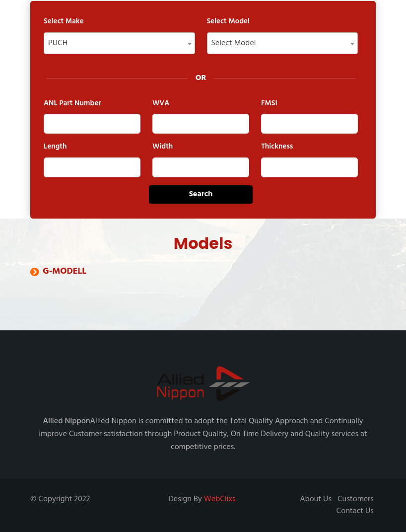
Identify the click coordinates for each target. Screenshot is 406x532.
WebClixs (220, 499)
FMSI (269, 104)
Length (55, 147)
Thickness (277, 147)
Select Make (64, 22)
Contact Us (355, 511)
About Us (316, 499)
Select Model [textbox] (234, 43)
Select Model (228, 22)
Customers (356, 499)
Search (201, 194)
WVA (161, 104)
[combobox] (119, 43)
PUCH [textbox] (58, 43)
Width (163, 147)
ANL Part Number (72, 104)
